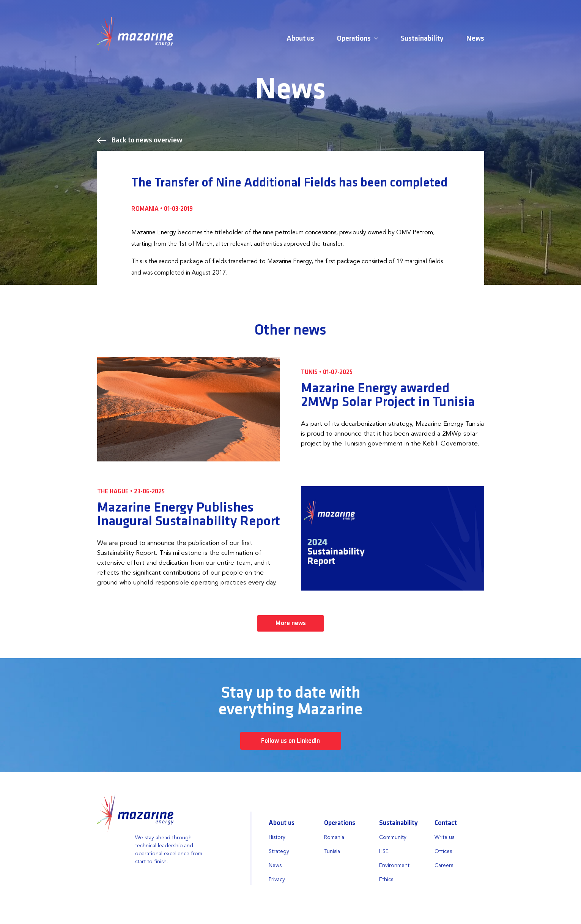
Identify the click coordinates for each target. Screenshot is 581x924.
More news (291, 623)
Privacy (277, 880)
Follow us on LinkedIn (290, 742)
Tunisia (332, 852)
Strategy (279, 852)
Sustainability (422, 39)
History (277, 838)
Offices (443, 852)
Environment (394, 866)
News (475, 39)
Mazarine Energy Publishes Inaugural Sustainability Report (189, 515)
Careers (444, 866)
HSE (384, 852)
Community (393, 838)
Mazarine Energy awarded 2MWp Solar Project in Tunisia (388, 395)
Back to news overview (140, 141)
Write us (444, 838)
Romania (334, 838)
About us (300, 39)
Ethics (386, 880)
